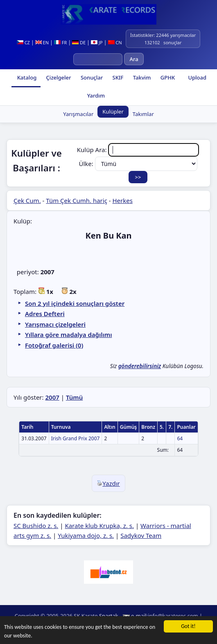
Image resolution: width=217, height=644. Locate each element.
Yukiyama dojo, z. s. (86, 535)
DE (79, 42)
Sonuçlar (91, 77)
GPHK (167, 77)
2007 (52, 397)
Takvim (141, 77)
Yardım (95, 96)
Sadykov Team (141, 535)
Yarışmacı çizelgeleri (55, 324)
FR (60, 42)
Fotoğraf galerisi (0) (54, 345)
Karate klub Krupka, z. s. (99, 526)
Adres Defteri (45, 314)
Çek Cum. (27, 200)
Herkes (123, 200)
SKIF (117, 77)
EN (42, 42)
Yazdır (108, 483)
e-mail (139, 616)
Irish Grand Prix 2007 (76, 438)
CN (115, 42)
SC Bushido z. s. (36, 526)
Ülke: (138, 164)
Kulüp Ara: (138, 150)
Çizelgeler (58, 77)
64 (180, 438)
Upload (197, 77)
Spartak (109, 616)
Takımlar (143, 114)
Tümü (74, 397)
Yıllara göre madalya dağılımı (68, 335)
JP (97, 42)
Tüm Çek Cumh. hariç (77, 200)
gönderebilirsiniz (140, 366)
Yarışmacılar (78, 114)
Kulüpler (113, 112)
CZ (23, 42)
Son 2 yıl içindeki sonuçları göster (75, 303)
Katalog (26, 77)
